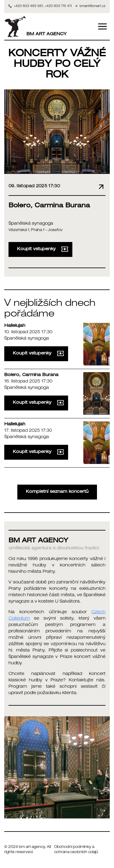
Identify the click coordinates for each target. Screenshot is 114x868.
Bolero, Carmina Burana (31, 375)
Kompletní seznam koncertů (57, 492)
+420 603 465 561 (28, 6)
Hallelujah (15, 326)
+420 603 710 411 (58, 6)
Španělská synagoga (31, 224)
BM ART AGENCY (35, 26)
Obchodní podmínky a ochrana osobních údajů (76, 850)
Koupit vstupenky (43, 249)
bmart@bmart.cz (93, 6)
